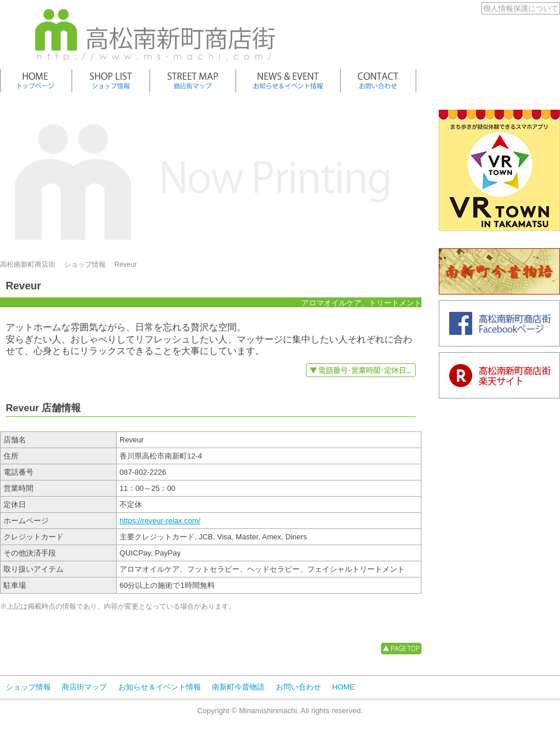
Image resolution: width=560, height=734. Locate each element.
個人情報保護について (521, 8)
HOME (343, 687)
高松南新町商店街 (28, 264)
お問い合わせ (298, 687)
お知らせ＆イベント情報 (160, 687)
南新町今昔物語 (238, 687)
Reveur (126, 264)
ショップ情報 (85, 264)
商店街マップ (84, 687)
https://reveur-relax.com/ (160, 521)
